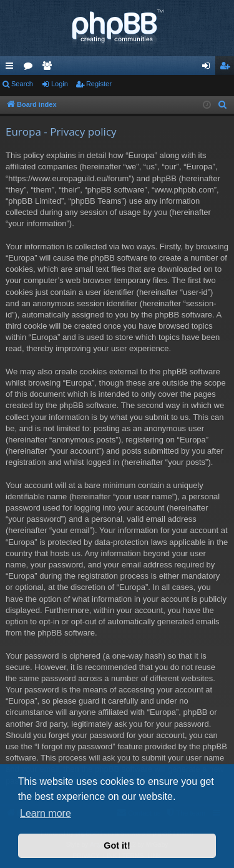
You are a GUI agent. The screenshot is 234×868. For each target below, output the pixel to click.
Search (22, 84)
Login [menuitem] (209, 68)
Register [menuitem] (227, 68)
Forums (31, 68)
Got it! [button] (117, 846)
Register (99, 84)
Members (49, 68)
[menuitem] (223, 105)
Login (60, 84)
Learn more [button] (46, 813)
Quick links (12, 68)
